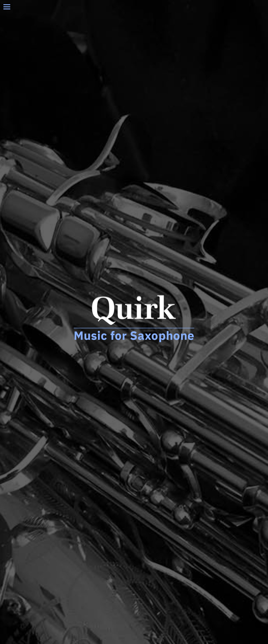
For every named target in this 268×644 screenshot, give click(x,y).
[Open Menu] (7, 7)
